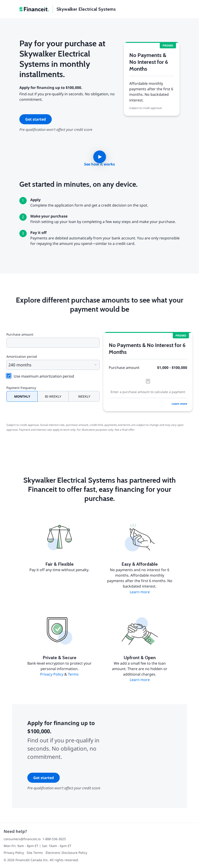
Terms (73, 674)
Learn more (179, 404)
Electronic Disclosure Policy (66, 853)
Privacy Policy (52, 674)
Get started (36, 119)
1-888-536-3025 (54, 839)
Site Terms (35, 853)
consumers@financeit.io (22, 839)
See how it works (99, 164)
